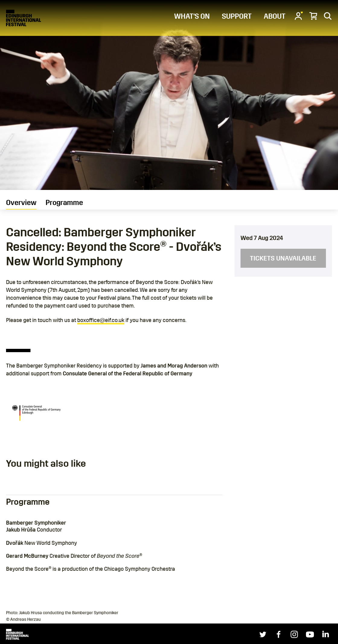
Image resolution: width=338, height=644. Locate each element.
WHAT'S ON (192, 16)
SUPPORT (237, 16)
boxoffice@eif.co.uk (101, 320)
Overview (21, 203)
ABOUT (275, 16)
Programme (64, 203)
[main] (169, 305)
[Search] (328, 16)
